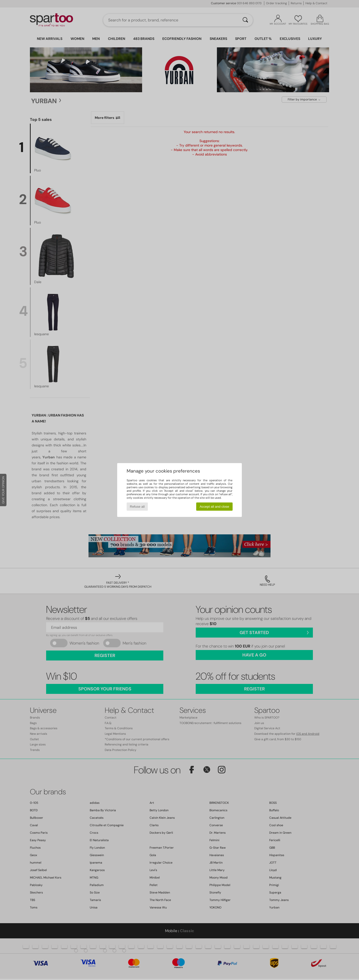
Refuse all (137, 507)
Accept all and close (215, 507)
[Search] (245, 20)
